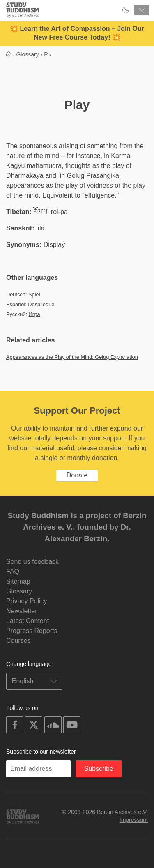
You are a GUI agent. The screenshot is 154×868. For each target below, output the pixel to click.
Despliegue (41, 304)
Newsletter (22, 611)
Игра (34, 314)
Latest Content (28, 621)
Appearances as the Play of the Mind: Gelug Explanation (72, 357)
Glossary (19, 591)
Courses (18, 641)
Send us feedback (32, 562)
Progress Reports (32, 631)
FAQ (13, 571)
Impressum (134, 820)
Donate (77, 475)
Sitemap (18, 581)
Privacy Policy (27, 601)
